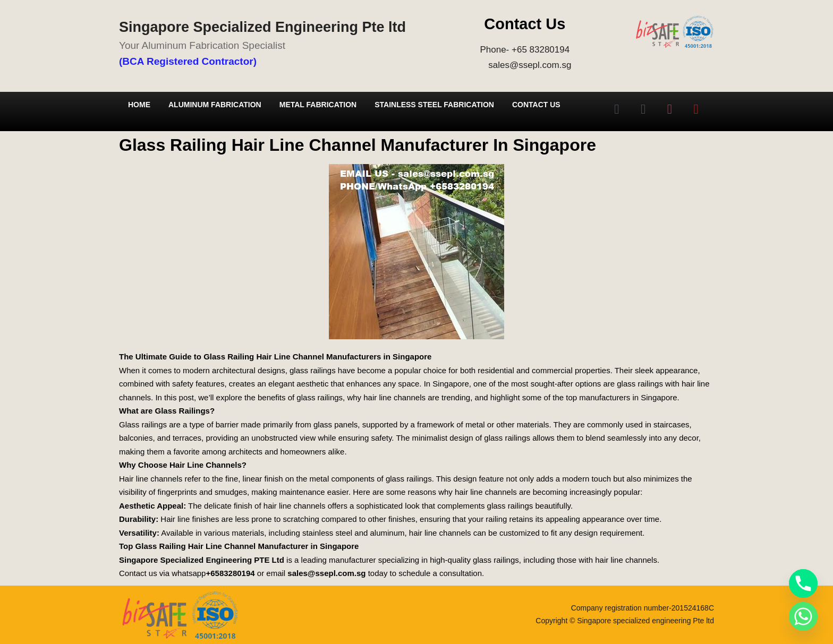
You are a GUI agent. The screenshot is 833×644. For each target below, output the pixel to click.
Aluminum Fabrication (215, 105)
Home (139, 105)
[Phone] (803, 583)
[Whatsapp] (803, 616)
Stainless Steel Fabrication (434, 105)
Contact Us (536, 105)
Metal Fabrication (318, 105)
